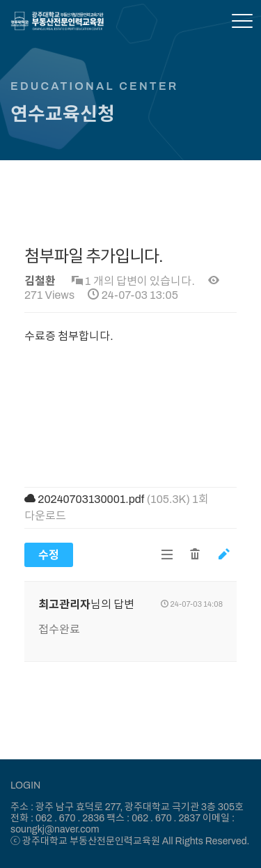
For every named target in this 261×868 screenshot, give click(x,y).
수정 (49, 555)
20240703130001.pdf (91, 499)
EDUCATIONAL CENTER (95, 86)
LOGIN (25, 785)
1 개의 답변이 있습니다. (133, 281)
